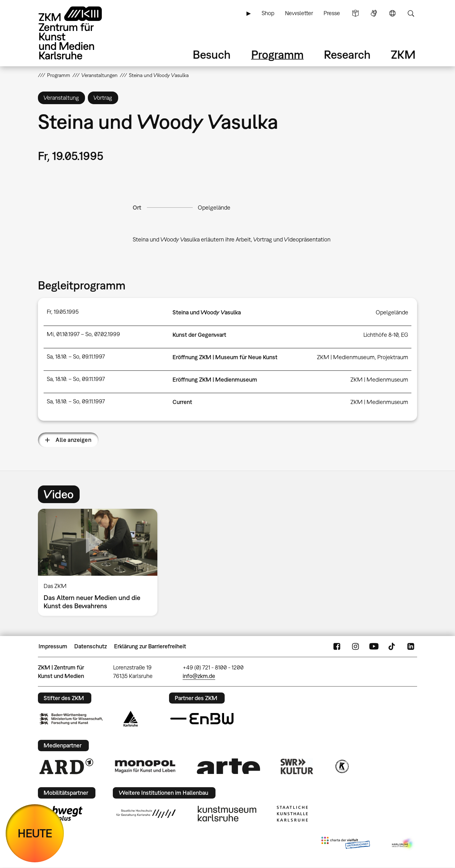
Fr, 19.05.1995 (63, 312)
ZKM (403, 54)
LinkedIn (411, 646)
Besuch (212, 54)
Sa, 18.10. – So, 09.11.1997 (76, 357)
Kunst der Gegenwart (199, 335)
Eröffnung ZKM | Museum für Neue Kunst (225, 357)
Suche (411, 13)
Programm (277, 54)
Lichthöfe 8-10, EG (386, 335)
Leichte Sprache (355, 13)
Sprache (392, 13)
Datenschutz (91, 646)
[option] (100, 562)
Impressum (53, 646)
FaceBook (337, 646)
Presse (332, 13)
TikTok (392, 646)
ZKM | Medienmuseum (379, 380)
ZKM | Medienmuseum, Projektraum (363, 357)
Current (182, 402)
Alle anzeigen (73, 440)
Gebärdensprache (374, 13)
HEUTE (35, 833)
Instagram (355, 646)
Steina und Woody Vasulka (207, 312)
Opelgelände (214, 208)
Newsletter (299, 13)
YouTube (374, 646)
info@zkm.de (199, 676)
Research (347, 54)
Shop (268, 13)
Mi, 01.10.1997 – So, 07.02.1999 (83, 334)
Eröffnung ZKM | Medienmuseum (215, 380)
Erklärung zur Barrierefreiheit (150, 646)
